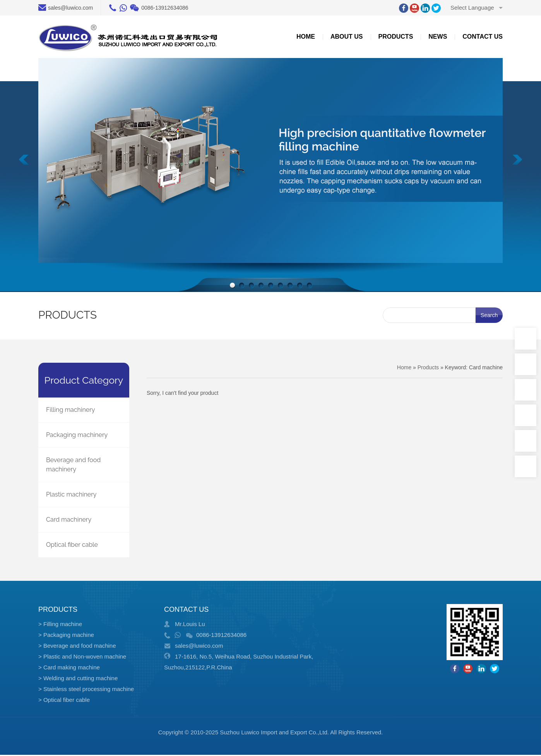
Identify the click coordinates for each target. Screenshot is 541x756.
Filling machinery (70, 410)
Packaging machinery (77, 435)
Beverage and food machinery (73, 465)
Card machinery (69, 520)
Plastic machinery (71, 494)
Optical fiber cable (72, 545)
